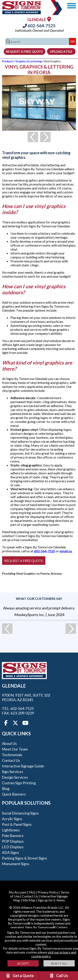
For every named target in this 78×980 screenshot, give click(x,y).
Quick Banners (14, 794)
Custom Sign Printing (19, 783)
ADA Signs (10, 852)
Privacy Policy (48, 892)
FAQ (32, 892)
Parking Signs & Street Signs (24, 858)
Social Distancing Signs (20, 813)
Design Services (15, 777)
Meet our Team (15, 749)
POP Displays (13, 841)
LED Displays (13, 847)
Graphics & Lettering (29, 61)
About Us (9, 743)
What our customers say (39, 598)
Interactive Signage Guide (23, 766)
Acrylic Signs (12, 819)
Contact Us (11, 760)
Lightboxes (11, 830)
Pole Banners (13, 836)
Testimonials (12, 755)
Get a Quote (20, 976)
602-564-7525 (39, 26)
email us (66, 551)
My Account (18, 892)
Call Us (59, 976)
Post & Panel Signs (17, 824)
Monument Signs (16, 864)
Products (8, 61)
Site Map (29, 900)
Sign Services (12, 772)
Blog (6, 788)
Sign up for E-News (51, 900)
